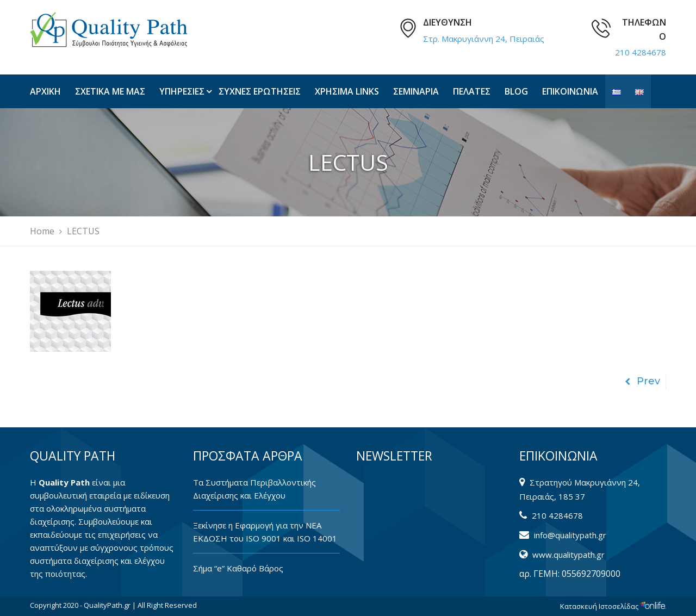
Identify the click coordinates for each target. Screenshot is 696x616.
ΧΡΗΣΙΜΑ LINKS (347, 91)
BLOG (516, 91)
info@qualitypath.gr (570, 535)
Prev (642, 381)
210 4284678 (641, 52)
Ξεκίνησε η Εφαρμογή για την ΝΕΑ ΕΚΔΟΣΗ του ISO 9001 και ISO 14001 (265, 532)
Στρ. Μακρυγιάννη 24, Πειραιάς (484, 39)
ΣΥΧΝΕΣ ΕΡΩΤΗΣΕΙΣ (260, 91)
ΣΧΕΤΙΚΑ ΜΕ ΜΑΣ (110, 91)
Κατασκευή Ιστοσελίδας (613, 606)
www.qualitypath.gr (568, 555)
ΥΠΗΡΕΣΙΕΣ (182, 91)
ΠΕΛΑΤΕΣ (472, 91)
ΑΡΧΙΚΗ (45, 91)
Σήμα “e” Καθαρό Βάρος (238, 568)
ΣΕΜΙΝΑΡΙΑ (416, 91)
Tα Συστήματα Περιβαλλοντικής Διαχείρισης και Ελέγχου (254, 489)
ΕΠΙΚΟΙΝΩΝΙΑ (570, 91)
